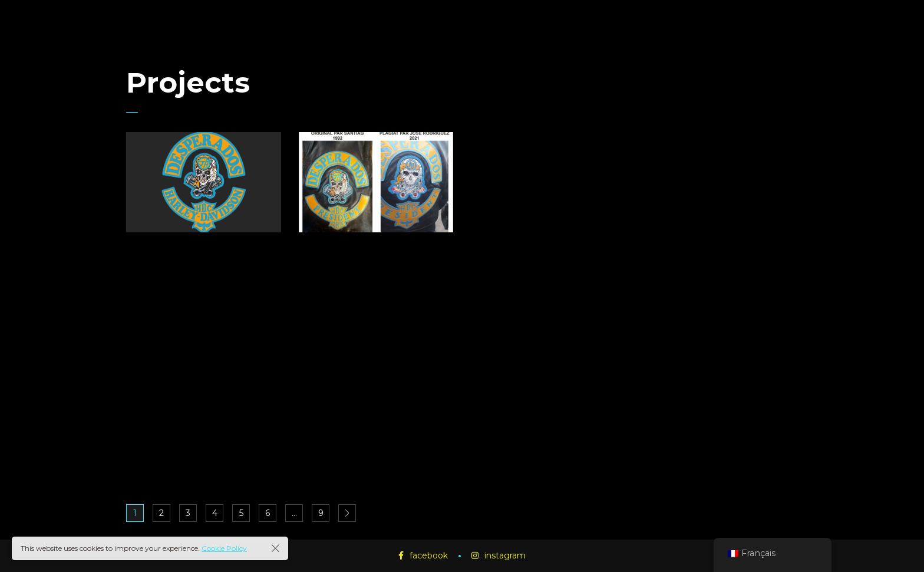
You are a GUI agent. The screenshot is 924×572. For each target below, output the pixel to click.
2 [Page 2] (161, 513)
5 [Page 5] (241, 513)
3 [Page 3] (188, 513)
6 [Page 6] (268, 513)
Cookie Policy (224, 548)
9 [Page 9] (321, 513)
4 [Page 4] (215, 513)
